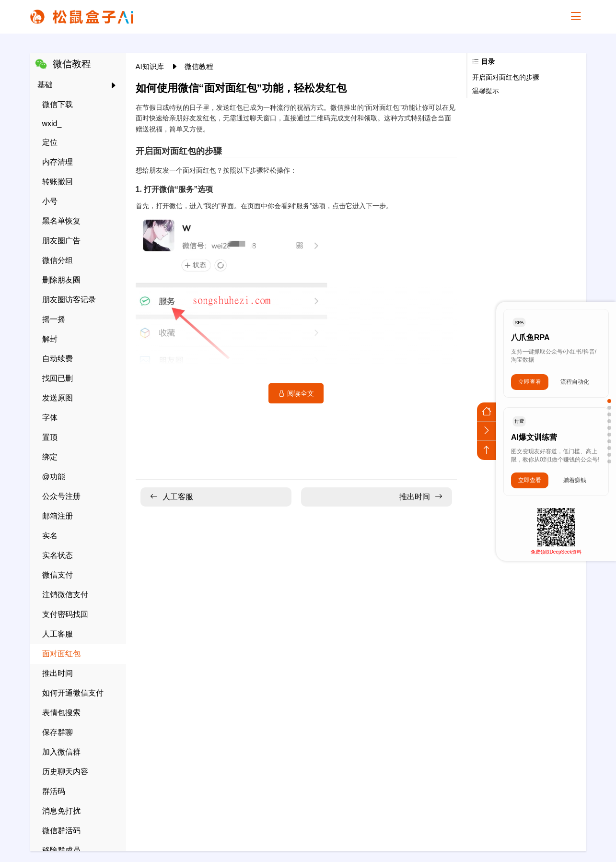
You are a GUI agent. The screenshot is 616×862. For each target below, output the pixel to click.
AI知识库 (151, 66)
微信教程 (199, 66)
